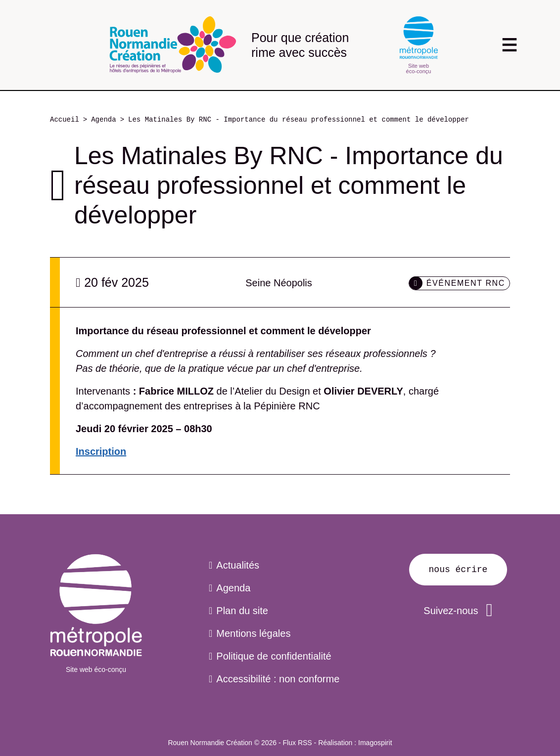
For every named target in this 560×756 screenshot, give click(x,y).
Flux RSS (298, 743)
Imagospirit (375, 743)
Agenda (103, 120)
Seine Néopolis (279, 283)
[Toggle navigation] (509, 45)
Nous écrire (458, 570)
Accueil (65, 120)
